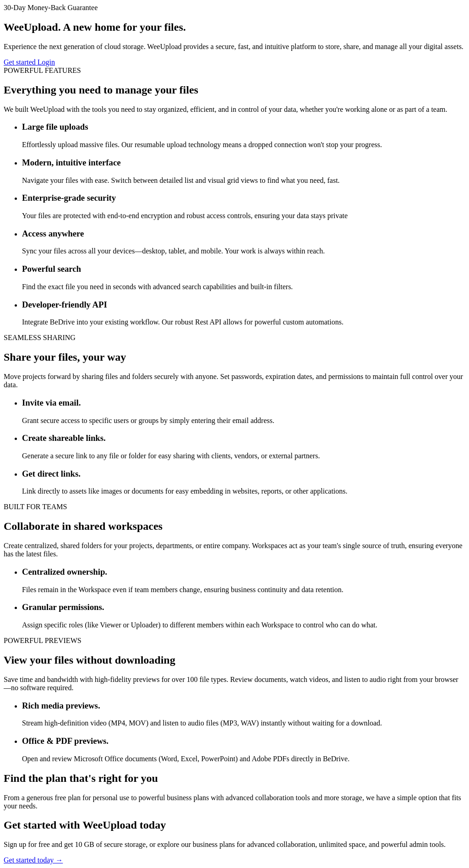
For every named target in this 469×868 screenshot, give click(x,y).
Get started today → (33, 860)
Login (46, 62)
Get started (21, 62)
